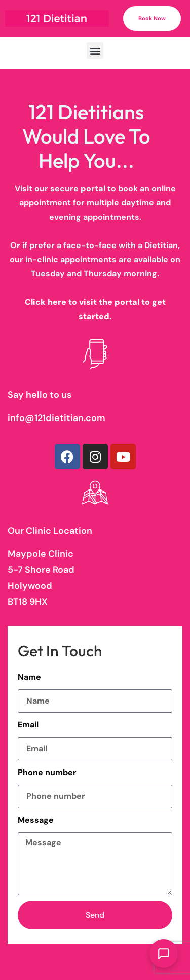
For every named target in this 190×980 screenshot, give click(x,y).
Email (28, 725)
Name (29, 677)
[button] (95, 50)
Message (36, 820)
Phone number (47, 772)
